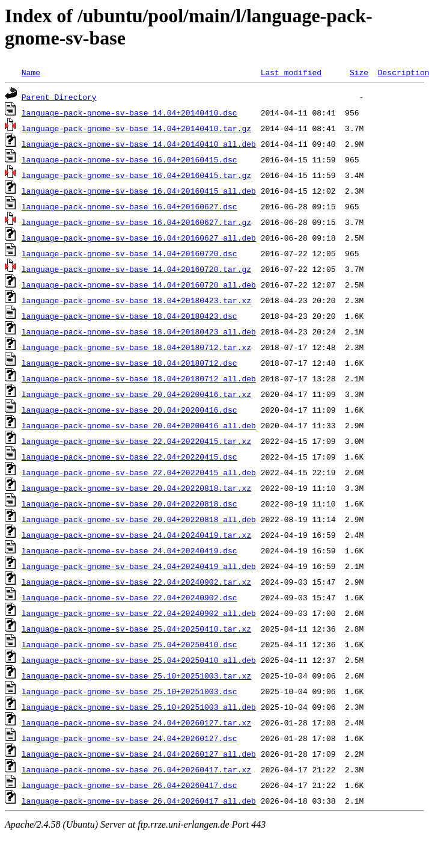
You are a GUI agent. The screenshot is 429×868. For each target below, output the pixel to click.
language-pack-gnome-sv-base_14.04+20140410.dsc (129, 112)
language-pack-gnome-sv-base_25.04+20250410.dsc (129, 644)
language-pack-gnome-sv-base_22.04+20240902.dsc (129, 597)
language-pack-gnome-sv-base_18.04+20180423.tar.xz (136, 300)
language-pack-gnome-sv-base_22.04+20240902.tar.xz (136, 582)
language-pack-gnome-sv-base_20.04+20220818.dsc (129, 503)
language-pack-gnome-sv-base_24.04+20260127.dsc (129, 738)
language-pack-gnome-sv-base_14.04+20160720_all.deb (139, 285)
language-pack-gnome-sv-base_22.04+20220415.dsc (129, 457)
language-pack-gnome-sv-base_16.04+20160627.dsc (129, 206)
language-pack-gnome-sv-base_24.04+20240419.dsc (129, 550)
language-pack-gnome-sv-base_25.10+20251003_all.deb (139, 707)
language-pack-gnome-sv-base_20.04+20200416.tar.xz (136, 394)
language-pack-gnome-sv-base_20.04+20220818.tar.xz (136, 488)
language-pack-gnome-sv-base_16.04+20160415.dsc (129, 159)
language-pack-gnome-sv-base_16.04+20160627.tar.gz (136, 222)
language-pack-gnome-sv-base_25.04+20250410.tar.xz (136, 629)
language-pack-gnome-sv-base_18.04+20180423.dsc (129, 316)
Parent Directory (59, 97)
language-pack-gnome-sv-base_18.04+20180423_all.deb (139, 331)
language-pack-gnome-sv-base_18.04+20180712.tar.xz (136, 347)
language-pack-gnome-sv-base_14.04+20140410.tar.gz (136, 128)
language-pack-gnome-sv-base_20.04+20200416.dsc (129, 410)
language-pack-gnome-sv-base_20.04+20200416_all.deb (139, 425)
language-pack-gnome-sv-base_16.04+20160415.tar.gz (136, 175)
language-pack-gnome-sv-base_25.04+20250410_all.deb (139, 660)
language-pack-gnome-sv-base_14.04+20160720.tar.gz (136, 269)
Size (359, 72)
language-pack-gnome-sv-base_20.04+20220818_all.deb (139, 519)
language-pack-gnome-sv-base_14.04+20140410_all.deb (139, 144)
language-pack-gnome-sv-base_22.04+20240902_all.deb (139, 613)
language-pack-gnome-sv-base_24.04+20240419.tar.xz (136, 535)
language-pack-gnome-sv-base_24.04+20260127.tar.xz (136, 722)
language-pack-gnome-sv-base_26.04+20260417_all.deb (139, 801)
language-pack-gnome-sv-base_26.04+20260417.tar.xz (136, 769)
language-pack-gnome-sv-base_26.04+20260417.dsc (129, 785)
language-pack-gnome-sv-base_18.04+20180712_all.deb (139, 378)
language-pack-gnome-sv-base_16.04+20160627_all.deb (139, 238)
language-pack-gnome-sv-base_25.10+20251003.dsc (129, 691)
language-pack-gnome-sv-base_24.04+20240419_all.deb (139, 566)
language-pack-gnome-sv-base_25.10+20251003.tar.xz (136, 676)
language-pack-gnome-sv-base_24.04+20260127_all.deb (139, 754)
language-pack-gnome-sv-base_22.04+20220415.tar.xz (136, 441)
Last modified (291, 72)
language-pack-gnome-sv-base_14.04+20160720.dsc (129, 253)
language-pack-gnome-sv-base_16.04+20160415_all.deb (139, 191)
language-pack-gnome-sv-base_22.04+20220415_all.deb (139, 472)
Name (31, 72)
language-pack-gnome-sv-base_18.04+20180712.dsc (129, 363)
